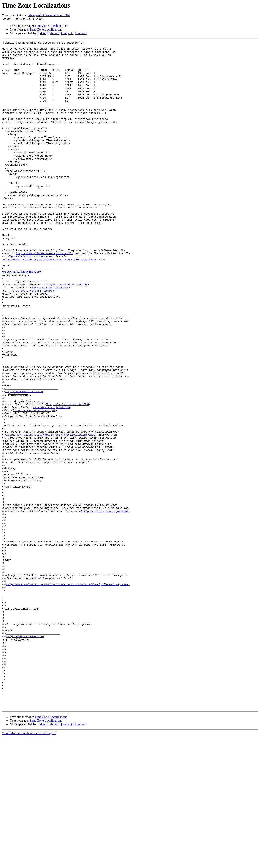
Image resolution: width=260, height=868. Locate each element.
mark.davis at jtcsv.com (50, 336)
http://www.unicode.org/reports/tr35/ (44, 296)
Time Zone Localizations (51, 26)
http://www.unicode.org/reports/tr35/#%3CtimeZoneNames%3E (51, 512)
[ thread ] (54, 33)
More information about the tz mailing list (29, 864)
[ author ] (81, 33)
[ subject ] (68, 33)
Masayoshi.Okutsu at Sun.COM (49, 15)
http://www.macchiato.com (22, 318)
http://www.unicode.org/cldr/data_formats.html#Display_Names (50, 303)
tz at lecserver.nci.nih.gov (33, 340)
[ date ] (43, 33)
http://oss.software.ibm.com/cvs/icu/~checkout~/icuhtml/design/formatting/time (67, 692)
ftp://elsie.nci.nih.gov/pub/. (31, 300)
